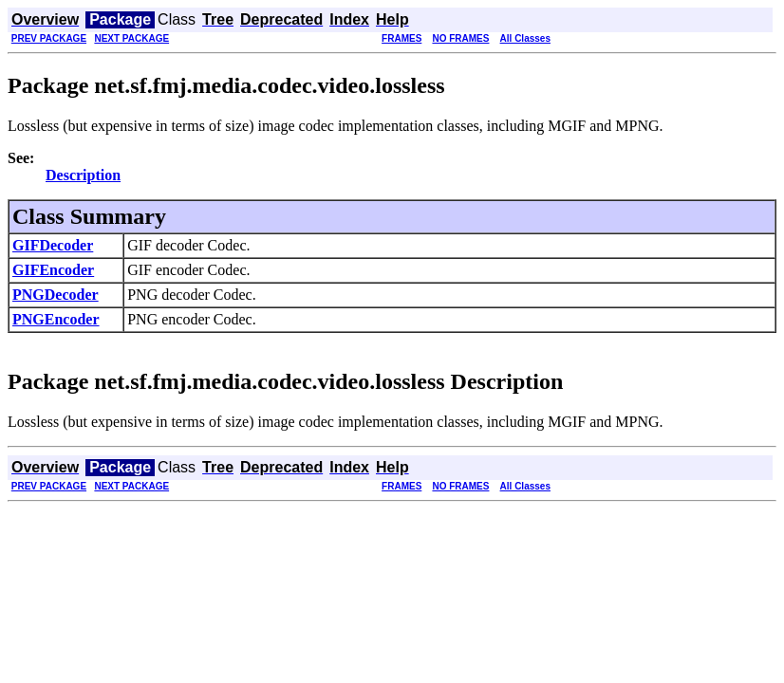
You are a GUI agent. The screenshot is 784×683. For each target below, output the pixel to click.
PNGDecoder (56, 295)
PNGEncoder (56, 319)
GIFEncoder (53, 270)
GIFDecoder (53, 245)
